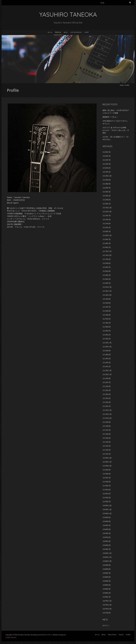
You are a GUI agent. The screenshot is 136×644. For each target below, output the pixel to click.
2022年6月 (107, 200)
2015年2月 (107, 319)
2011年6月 (107, 434)
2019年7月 (107, 239)
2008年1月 (107, 597)
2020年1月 (107, 231)
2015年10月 (107, 295)
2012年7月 (107, 382)
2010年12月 (107, 458)
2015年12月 (107, 287)
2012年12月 (107, 370)
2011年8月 (107, 426)
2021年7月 (107, 216)
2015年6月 (107, 311)
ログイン (106, 625)
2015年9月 (107, 299)
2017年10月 (107, 255)
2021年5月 (107, 220)
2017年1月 (107, 259)
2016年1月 (107, 283)
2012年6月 (107, 386)
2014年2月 (107, 335)
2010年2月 (107, 498)
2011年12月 (107, 410)
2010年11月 (107, 462)
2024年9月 (107, 180)
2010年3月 (107, 494)
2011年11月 (107, 414)
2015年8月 (107, 303)
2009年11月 (107, 509)
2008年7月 (107, 573)
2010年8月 (107, 474)
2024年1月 (107, 192)
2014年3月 (107, 331)
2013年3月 (107, 363)
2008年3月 (107, 589)
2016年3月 (107, 275)
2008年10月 (107, 561)
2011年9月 (107, 422)
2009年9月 (107, 517)
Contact (121, 635)
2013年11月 (107, 343)
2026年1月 (107, 156)
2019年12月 (107, 235)
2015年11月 (107, 291)
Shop (87, 32)
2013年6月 (107, 355)
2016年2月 (107, 279)
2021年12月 (107, 208)
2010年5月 (107, 486)
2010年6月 (107, 482)
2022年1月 (107, 204)
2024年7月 (107, 188)
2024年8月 (107, 184)
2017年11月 (107, 251)
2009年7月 (107, 525)
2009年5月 (107, 533)
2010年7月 (107, 478)
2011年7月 (107, 430)
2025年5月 (107, 164)
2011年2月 (107, 450)
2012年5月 (107, 390)
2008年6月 (107, 577)
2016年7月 (107, 267)
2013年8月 (107, 351)
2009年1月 (107, 549)
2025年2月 (107, 168)
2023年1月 (107, 196)
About (104, 635)
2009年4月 (107, 537)
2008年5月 (107, 581)
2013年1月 (107, 366)
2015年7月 (107, 307)
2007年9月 (107, 613)
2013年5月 (107, 359)
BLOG (66, 32)
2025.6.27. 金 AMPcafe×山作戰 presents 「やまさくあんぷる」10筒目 (116, 130)
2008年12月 (107, 553)
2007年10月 (107, 609)
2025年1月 (107, 172)
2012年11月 (107, 374)
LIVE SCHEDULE (76, 32)
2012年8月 (107, 378)
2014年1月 (107, 339)
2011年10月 (107, 418)
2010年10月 (107, 466)
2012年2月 (107, 402)
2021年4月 (107, 223)
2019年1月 (107, 243)
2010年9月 (107, 470)
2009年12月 (107, 506)
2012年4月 (107, 394)
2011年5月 (107, 438)
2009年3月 (107, 541)
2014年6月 (107, 327)
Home (122, 85)
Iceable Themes (11, 637)
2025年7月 (107, 160)
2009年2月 (107, 545)
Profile (58, 32)
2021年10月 (107, 212)
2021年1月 (107, 227)
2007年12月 (107, 601)
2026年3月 (107, 152)
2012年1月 (107, 406)
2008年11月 (107, 557)
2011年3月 (107, 446)
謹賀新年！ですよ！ (110, 117)
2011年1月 (107, 454)
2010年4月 (107, 490)
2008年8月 (107, 569)
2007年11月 (107, 605)
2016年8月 (107, 263)
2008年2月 (107, 593)
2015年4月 (107, 315)
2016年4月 (107, 271)
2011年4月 (107, 442)
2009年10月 (107, 513)
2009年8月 (107, 521)
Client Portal (112, 635)
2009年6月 (107, 529)
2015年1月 (107, 323)
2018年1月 (107, 247)
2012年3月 (107, 398)
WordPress (49, 635)
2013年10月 (107, 347)
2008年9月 (107, 565)
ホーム (50, 32)
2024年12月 (107, 176)
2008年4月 (107, 585)
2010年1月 (107, 502)
